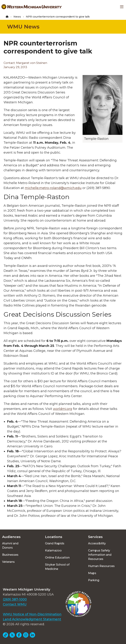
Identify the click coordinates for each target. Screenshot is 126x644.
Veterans (8, 562)
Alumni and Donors (10, 546)
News (17, 17)
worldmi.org (63, 409)
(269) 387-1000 (15, 599)
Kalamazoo (53, 550)
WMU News (23, 27)
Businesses (10, 555)
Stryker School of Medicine (57, 567)
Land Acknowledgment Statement (32, 619)
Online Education (57, 558)
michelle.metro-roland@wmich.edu (53, 188)
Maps (92, 573)
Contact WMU (15, 604)
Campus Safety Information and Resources (100, 555)
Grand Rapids (55, 543)
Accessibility (97, 543)
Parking (94, 580)
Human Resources (101, 566)
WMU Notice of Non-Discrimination (32, 614)
